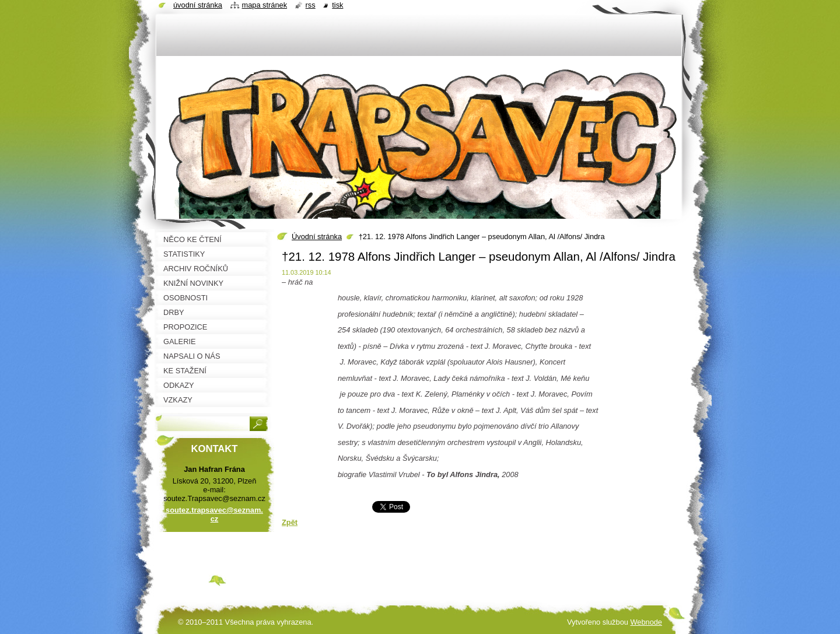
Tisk (337, 5)
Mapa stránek (265, 5)
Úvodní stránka (317, 237)
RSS (311, 5)
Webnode (646, 622)
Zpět (290, 522)
